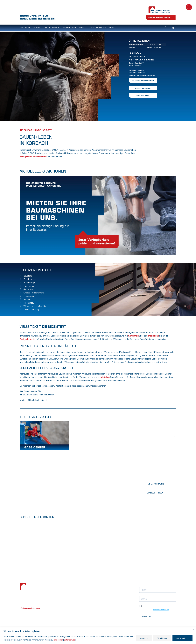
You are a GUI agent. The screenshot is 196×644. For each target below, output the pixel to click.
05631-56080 (138, 70)
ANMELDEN (147, 617)
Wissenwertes (65, 601)
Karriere (83, 28)
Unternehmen (69, 28)
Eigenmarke (64, 593)
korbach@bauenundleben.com (145, 75)
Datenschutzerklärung (161, 610)
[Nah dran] (193, 630)
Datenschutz (69, 640)
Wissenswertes (98, 28)
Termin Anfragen (143, 88)
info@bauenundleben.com (30, 608)
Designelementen (28, 339)
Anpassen (144, 638)
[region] (98, 636)
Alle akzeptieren (182, 638)
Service (37, 28)
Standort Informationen (143, 81)
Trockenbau (154, 336)
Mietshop (105, 377)
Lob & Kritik (104, 584)
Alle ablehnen (162, 638)
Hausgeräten (26, 156)
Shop (111, 28)
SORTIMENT (25, 28)
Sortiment (64, 587)
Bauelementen (40, 156)
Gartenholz (134, 336)
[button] (173, 28)
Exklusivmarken (52, 28)
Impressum (58, 640)
